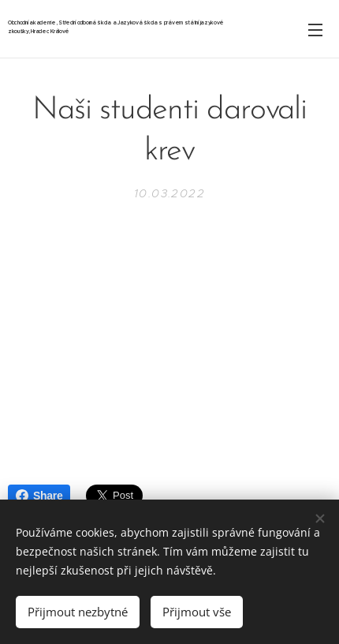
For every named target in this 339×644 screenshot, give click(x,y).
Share (39, 496)
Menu (315, 30)
